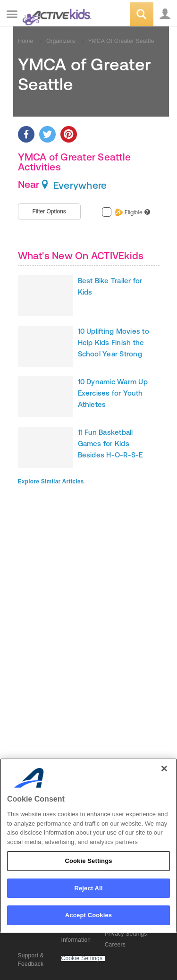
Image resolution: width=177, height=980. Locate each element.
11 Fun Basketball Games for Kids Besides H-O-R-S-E (110, 444)
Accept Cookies (88, 915)
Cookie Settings (82, 959)
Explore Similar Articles (51, 482)
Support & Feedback (31, 960)
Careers (115, 945)
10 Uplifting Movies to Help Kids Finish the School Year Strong (114, 342)
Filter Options (49, 211)
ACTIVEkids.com (55, 15)
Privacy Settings (126, 934)
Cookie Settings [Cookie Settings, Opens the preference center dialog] (88, 861)
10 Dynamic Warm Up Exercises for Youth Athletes (113, 393)
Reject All (88, 888)
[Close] (164, 769)
